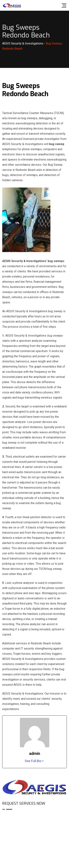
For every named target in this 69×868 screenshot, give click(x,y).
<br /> (34, 829)
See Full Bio (33, 761)
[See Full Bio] (43, 761)
